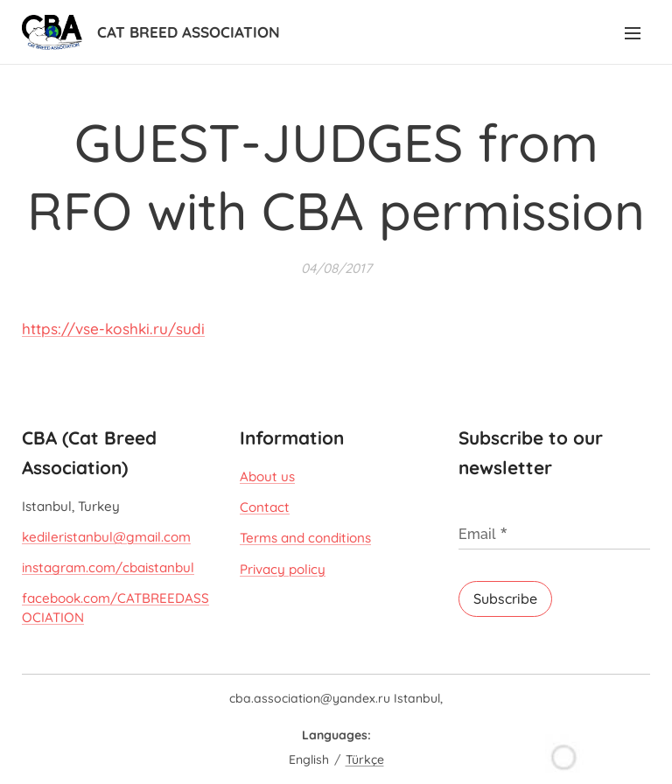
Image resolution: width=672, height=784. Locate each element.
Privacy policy (283, 568)
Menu (633, 33)
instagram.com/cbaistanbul (108, 567)
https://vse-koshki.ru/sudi (113, 329)
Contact (265, 507)
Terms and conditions (305, 538)
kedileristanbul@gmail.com (106, 537)
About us (267, 476)
